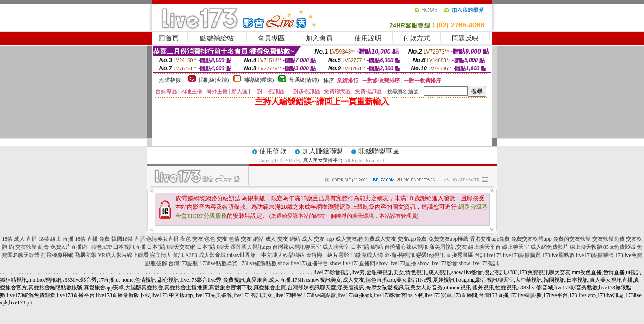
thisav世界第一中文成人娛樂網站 (266, 255)
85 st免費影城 (619, 247)
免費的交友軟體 (572, 239)
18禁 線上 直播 (56, 239)
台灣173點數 (183, 263)
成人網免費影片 (549, 247)
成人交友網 (349, 239)
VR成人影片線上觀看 (123, 255)
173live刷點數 (558, 255)
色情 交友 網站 (246, 239)
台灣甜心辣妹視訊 (406, 247)
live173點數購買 (522, 255)
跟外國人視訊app (251, 247)
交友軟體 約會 (32, 247)
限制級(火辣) (214, 80)
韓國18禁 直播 (128, 239)
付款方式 (417, 38)
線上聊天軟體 (586, 247)
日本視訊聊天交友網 (171, 247)
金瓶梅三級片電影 (327, 255)
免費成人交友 (380, 239)
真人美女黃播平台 (323, 160)
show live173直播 (396, 263)
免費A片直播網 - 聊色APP (81, 247)
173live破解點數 (258, 263)
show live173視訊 (479, 263)
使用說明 (368, 38)
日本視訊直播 (129, 247)
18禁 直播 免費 (92, 239)
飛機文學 (86, 255)
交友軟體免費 (608, 239)
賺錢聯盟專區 (379, 151)
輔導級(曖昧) (259, 80)
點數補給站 (217, 38)
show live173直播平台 (303, 263)
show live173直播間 (352, 263)
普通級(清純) (304, 80)
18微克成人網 (367, 255)
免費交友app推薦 (448, 239)
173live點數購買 (218, 263)
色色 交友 (216, 239)
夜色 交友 (192, 239)
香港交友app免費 (490, 239)
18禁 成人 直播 (19, 239)
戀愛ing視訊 (430, 255)
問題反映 (465, 38)
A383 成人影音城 (205, 255)
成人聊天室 (336, 247)
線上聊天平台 (485, 247)
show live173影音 (437, 263)
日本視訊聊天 (213, 247)
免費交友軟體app (531, 239)
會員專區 (271, 38)
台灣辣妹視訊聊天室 (297, 247)
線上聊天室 (516, 247)
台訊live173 (488, 255)
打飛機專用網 (57, 255)
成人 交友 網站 (283, 239)
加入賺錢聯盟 (322, 151)
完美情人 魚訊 (167, 255)
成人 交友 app (318, 239)
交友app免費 (412, 239)
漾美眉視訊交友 (448, 247)
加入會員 (319, 38)
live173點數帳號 (595, 255)
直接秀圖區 (460, 255)
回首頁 (169, 38)
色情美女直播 (163, 239)
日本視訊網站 (367, 247)
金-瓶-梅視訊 (399, 255)
